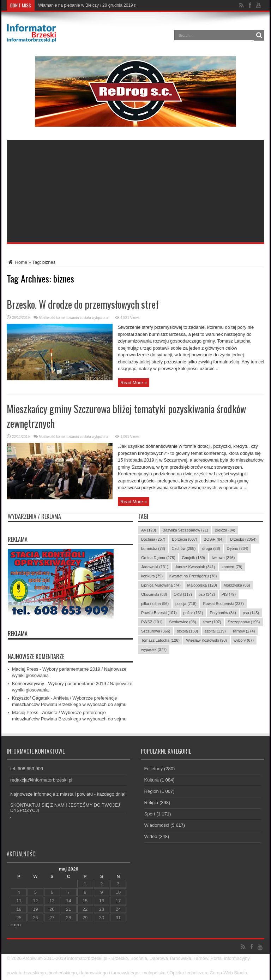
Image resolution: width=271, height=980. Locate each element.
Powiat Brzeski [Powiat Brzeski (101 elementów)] (159, 613)
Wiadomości (157, 825)
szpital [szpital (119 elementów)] (215, 631)
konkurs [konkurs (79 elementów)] (152, 576)
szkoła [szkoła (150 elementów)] (187, 631)
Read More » (134, 383)
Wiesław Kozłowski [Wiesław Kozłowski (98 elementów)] (206, 640)
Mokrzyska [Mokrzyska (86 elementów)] (237, 585)
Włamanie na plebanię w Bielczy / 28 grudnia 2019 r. (87, 5)
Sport (150, 814)
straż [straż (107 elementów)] (212, 622)
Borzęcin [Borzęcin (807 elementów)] (185, 539)
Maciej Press (25, 669)
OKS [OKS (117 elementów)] (183, 594)
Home (17, 262)
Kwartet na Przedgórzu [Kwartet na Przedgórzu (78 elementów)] (193, 576)
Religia (151, 803)
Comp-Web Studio (228, 973)
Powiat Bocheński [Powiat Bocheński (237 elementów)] (223, 604)
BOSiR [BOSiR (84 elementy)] (213, 539)
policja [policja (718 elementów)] (186, 604)
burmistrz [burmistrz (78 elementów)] (153, 548)
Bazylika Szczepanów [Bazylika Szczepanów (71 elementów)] (185, 530)
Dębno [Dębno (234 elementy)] (237, 548)
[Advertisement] (135, 189)
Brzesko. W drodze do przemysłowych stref (83, 304)
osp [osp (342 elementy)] (207, 594)
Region (152, 791)
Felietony (154, 769)
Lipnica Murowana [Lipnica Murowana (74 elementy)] (161, 585)
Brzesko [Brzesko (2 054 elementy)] (243, 539)
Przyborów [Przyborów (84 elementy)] (223, 613)
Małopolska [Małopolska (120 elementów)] (202, 585)
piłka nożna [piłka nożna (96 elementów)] (155, 604)
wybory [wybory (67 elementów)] (244, 640)
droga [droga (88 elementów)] (211, 548)
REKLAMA (18, 634)
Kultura (152, 780)
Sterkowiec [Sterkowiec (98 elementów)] (182, 622)
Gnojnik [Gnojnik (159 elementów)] (193, 558)
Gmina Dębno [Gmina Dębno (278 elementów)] (158, 558)
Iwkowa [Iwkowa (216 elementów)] (223, 558)
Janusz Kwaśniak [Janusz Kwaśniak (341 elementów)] (195, 567)
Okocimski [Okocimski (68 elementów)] (154, 594)
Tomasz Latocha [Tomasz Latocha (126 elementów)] (160, 640)
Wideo (151, 836)
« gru (16, 925)
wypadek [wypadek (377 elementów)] (154, 649)
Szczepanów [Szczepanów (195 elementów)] (244, 622)
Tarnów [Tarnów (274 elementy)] (243, 631)
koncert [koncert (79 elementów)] (232, 567)
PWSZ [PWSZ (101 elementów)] (152, 622)
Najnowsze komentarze (36, 657)
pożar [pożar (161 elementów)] (193, 613)
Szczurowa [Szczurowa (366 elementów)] (156, 631)
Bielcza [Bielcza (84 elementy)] (225, 530)
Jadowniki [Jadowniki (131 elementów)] (155, 567)
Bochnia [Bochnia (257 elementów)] (153, 539)
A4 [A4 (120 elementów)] (149, 530)
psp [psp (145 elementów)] (251, 613)
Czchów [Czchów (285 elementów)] (183, 548)
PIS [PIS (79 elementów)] (229, 594)
